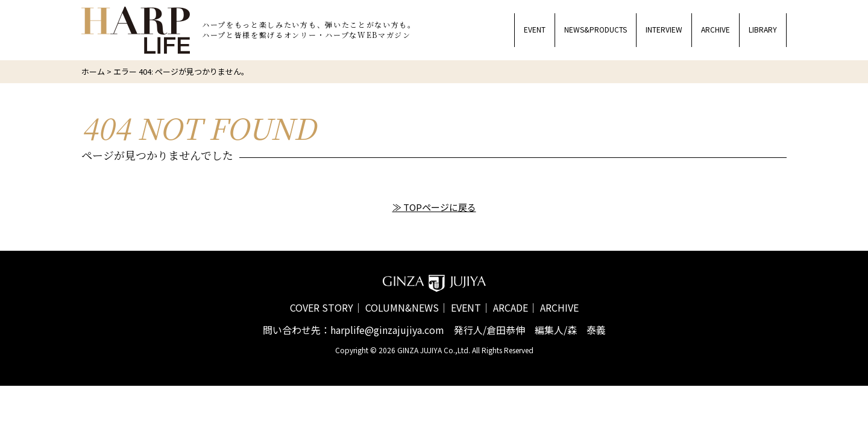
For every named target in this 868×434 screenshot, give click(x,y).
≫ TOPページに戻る (434, 207)
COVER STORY (322, 307)
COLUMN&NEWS (402, 307)
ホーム (93, 71)
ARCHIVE (559, 307)
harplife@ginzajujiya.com (387, 330)
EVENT (466, 307)
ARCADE (511, 307)
